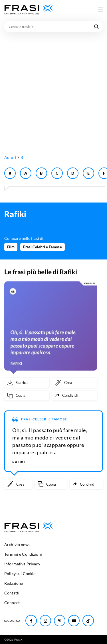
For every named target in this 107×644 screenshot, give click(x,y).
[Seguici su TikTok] (88, 621)
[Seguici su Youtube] (74, 621)
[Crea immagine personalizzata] (75, 383)
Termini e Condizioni (23, 554)
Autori (10, 157)
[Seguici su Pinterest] (60, 621)
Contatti (12, 593)
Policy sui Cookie (20, 574)
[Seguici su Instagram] (45, 621)
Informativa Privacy (22, 564)
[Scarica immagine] (27, 383)
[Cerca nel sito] (96, 26)
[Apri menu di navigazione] (100, 10)
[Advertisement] (53, 88)
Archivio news (17, 544)
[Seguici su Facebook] (31, 621)
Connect (12, 603)
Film (11, 247)
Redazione (14, 583)
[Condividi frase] (75, 395)
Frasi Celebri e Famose (42, 247)
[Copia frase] (27, 395)
